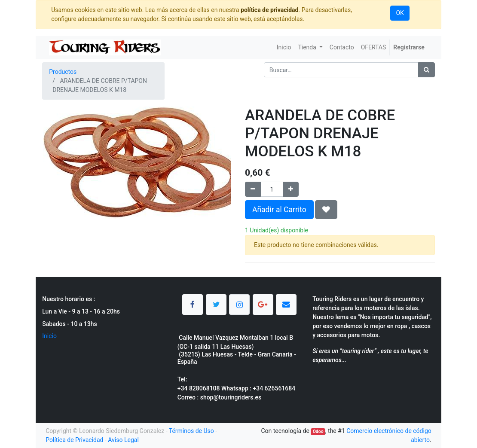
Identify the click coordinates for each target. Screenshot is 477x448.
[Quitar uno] (253, 189)
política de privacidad (269, 10)
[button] (326, 210)
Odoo (318, 431)
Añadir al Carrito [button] (279, 210)
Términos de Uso (191, 431)
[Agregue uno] (291, 189)
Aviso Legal (123, 440)
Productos (63, 72)
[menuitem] (284, 47)
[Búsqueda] (427, 70)
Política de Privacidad (74, 440)
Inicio (49, 336)
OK (400, 13)
